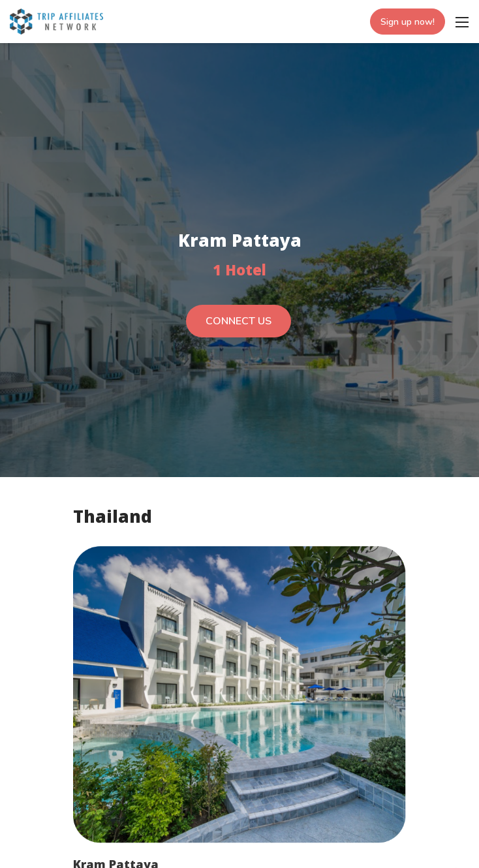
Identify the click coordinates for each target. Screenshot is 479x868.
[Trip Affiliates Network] (56, 20)
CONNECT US (239, 321)
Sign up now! (408, 22)
